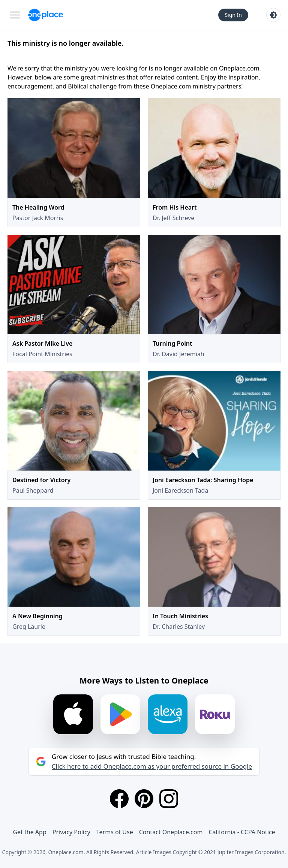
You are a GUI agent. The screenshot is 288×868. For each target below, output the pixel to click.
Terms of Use (115, 832)
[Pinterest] (144, 799)
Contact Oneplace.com (171, 832)
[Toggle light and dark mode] (273, 15)
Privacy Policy (71, 832)
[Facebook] (119, 799)
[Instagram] (169, 799)
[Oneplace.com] (46, 15)
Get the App (29, 832)
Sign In (233, 15)
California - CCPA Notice (242, 832)
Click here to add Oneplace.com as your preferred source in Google (152, 766)
